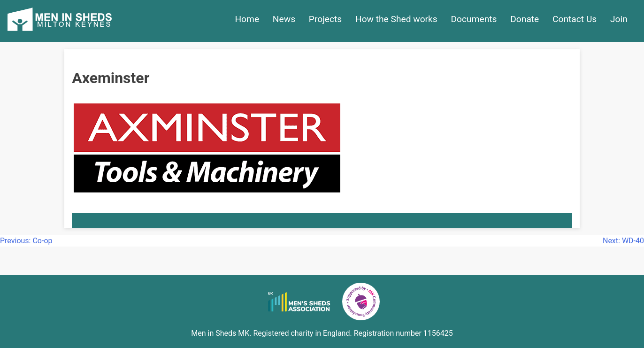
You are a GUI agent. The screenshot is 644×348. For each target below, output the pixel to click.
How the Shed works (396, 19)
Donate (525, 19)
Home (247, 19)
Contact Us (575, 19)
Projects (325, 19)
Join (619, 19)
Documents (474, 19)
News (284, 19)
